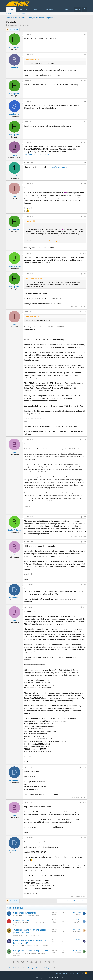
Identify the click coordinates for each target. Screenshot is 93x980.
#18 (85, 767)
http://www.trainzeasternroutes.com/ (39, 154)
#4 (85, 101)
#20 (85, 838)
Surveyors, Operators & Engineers (37, 946)
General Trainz (34, 915)
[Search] (85, 9)
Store (66, 9)
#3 (85, 81)
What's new (23, 9)
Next (15, 29)
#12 (85, 312)
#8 (85, 184)
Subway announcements (24, 913)
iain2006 (16, 923)
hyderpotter (12, 25)
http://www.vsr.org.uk (60, 167)
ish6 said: (29, 221)
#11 (85, 274)
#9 (85, 217)
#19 (85, 803)
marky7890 (78, 922)
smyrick (16, 915)
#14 (85, 517)
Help (81, 973)
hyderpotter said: (32, 60)
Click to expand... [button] (55, 241)
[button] (29, 9)
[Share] (82, 34)
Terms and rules (61, 973)
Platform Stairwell (21, 920)
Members (37, 9)
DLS (59, 9)
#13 (85, 440)
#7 (85, 163)
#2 (85, 55)
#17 (85, 607)
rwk (14, 946)
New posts (10, 13)
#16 (85, 585)
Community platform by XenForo (46, 978)
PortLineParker (76, 932)
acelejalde (16, 953)
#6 (85, 142)
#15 (85, 542)
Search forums (20, 13)
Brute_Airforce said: (33, 278)
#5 (85, 122)
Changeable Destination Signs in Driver (31, 951)
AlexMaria (16, 935)
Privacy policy (73, 973)
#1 (85, 34)
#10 (85, 253)
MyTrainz (49, 9)
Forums (11, 9)
